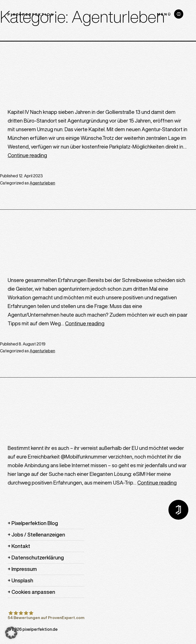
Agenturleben (42, 183)
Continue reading (27, 155)
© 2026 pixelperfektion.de (33, 629)
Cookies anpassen (33, 592)
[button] (11, 633)
